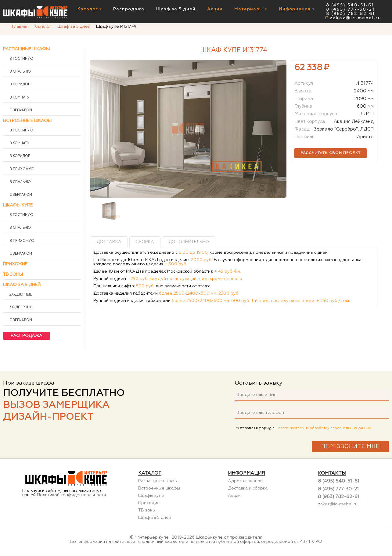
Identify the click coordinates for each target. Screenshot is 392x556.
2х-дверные (20, 295)
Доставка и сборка (248, 488)
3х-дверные (20, 307)
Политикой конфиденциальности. (72, 495)
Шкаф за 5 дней (176, 9)
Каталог (90, 9)
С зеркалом (20, 110)
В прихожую (22, 169)
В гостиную (21, 59)
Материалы (251, 9)
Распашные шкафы (26, 49)
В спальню (20, 72)
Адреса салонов (245, 481)
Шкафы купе (18, 205)
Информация (297, 9)
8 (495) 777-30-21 (350, 9)
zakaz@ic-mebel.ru (353, 18)
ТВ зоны (13, 274)
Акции (215, 9)
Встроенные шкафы (27, 121)
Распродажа (129, 9)
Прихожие (15, 264)
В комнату (19, 98)
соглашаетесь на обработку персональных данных (325, 428)
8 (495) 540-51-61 (350, 5)
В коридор (19, 84)
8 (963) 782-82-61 (351, 14)
